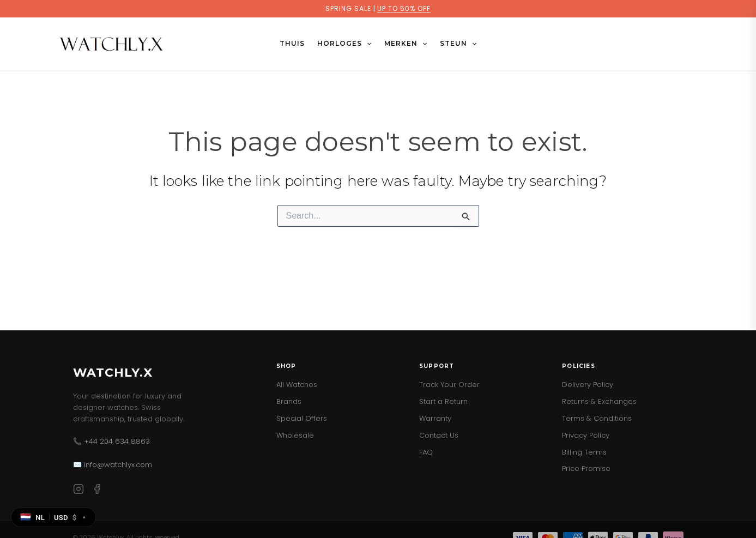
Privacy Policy (586, 435)
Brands (289, 401)
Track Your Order (449, 385)
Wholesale (295, 435)
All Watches (297, 385)
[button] (367, 44)
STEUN (458, 44)
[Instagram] (78, 491)
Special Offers (302, 418)
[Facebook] (97, 491)
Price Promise (586, 469)
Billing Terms (584, 452)
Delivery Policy (588, 385)
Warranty (435, 418)
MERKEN (406, 44)
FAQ (426, 452)
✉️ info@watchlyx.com (113, 465)
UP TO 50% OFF (404, 8)
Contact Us (439, 435)
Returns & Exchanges (599, 401)
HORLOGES (344, 44)
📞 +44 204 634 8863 (111, 441)
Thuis (292, 43)
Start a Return (443, 401)
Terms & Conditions (597, 418)
